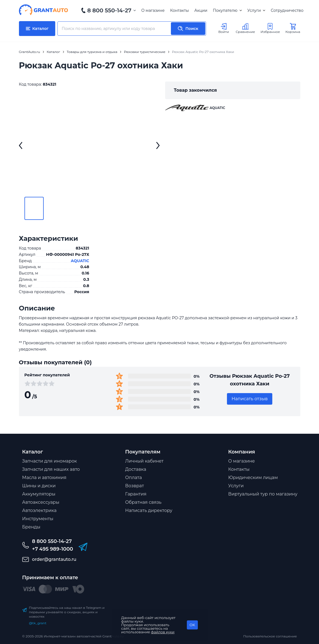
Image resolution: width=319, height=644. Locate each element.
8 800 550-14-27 (109, 10)
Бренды (31, 527)
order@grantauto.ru (54, 559)
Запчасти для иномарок (50, 461)
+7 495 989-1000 (53, 549)
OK (192, 625)
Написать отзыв (250, 399)
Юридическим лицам (253, 478)
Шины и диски (39, 486)
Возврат (135, 486)
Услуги (256, 10)
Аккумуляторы (39, 494)
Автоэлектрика (39, 510)
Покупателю (227, 10)
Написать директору (149, 510)
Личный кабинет (145, 461)
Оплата (134, 478)
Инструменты (38, 519)
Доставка (136, 469)
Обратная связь (143, 502)
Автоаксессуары (41, 502)
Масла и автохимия (44, 478)
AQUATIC (80, 261)
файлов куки (163, 632)
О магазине (153, 10)
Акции (201, 10)
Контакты (179, 10)
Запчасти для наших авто (51, 469)
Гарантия (136, 494)
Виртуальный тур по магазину (263, 494)
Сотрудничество (287, 10)
